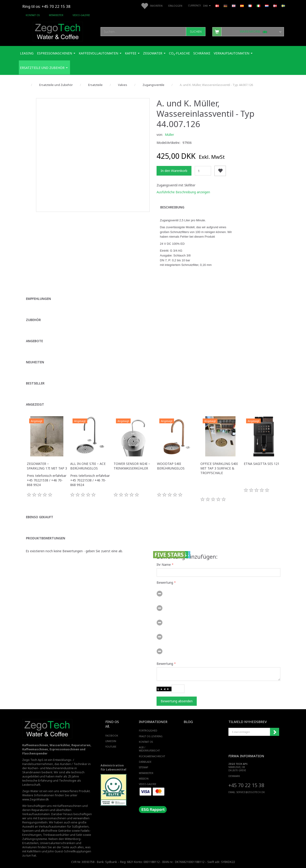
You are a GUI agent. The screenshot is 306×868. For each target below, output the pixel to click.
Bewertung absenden (177, 701)
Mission (144, 779)
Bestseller (35, 383)
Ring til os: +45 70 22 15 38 (46, 6)
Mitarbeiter (56, 15)
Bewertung (165, 582)
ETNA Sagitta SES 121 (262, 464)
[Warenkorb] (248, 31)
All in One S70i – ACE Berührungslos (88, 466)
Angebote (34, 341)
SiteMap (143, 767)
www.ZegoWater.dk (36, 799)
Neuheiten (35, 362)
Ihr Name (164, 565)
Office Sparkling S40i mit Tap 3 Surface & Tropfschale (219, 468)
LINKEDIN (111, 741)
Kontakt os (33, 15)
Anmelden (275, 732)
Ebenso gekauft (40, 517)
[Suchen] (196, 32)
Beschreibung (172, 207)
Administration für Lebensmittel (113, 767)
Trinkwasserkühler (56, 835)
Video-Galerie (81, 15)
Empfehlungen (38, 299)
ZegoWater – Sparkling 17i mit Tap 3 (47, 466)
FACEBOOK (112, 736)
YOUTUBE (111, 747)
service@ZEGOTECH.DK (251, 792)
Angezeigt (35, 404)
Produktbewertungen (46, 538)
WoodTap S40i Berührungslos (171, 466)
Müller (169, 135)
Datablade (145, 762)
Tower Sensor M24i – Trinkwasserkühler (132, 466)
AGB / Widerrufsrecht (149, 749)
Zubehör (33, 320)
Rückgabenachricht (152, 756)
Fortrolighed (148, 731)
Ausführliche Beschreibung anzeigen (183, 192)
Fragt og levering (151, 736)
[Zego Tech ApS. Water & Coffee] (58, 31)
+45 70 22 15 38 (246, 785)
